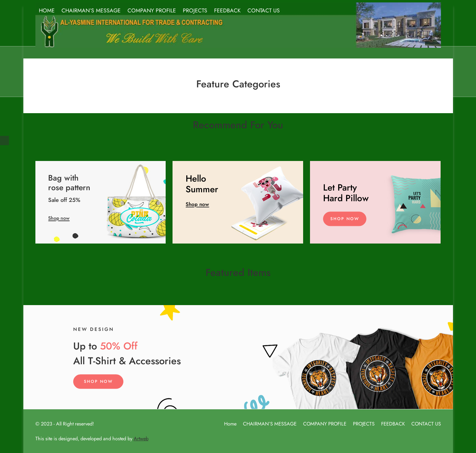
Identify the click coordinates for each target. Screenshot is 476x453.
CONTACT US (264, 10)
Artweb (141, 438)
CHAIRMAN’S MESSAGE (91, 10)
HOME (47, 10)
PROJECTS (195, 10)
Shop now (59, 218)
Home (230, 424)
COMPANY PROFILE (152, 10)
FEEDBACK (227, 10)
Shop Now (345, 219)
